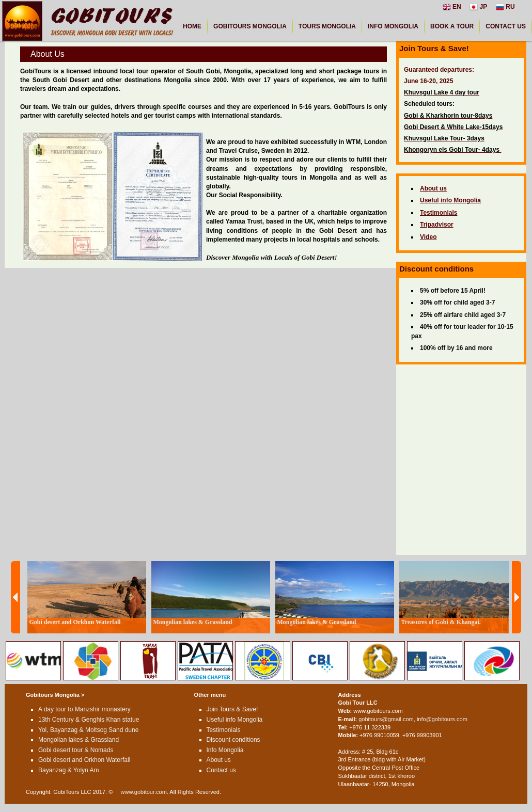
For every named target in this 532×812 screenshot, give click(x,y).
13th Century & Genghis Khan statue (89, 720)
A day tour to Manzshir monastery (84, 709)
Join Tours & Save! (232, 709)
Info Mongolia (225, 750)
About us (219, 760)
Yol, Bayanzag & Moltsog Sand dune (88, 730)
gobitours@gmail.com (386, 719)
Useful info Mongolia (235, 720)
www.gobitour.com (144, 792)
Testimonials (224, 730)
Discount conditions (233, 740)
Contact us (221, 770)
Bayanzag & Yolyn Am (68, 770)
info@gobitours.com (442, 719)
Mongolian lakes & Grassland (79, 740)
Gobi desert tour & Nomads (76, 750)
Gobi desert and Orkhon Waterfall (84, 760)
